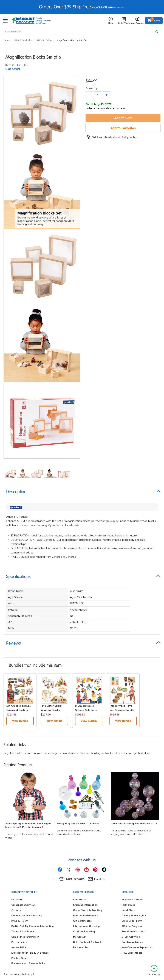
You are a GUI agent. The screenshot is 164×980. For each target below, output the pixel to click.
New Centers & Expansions (137, 947)
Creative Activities (132, 942)
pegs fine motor (13, 753)
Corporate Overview (23, 905)
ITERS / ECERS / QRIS (134, 915)
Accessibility (19, 947)
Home (7, 40)
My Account (80, 937)
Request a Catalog (132, 900)
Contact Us (80, 900)
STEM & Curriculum (23, 40)
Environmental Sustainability (28, 963)
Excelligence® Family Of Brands (30, 953)
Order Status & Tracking (87, 910)
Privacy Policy (19, 921)
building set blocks (102, 753)
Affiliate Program (132, 926)
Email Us (99, 879)
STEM (39, 40)
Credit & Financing (84, 931)
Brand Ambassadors (134, 931)
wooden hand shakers (76, 753)
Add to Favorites (123, 128)
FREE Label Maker (132, 953)
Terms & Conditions (23, 931)
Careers (16, 910)
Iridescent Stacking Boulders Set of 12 (134, 823)
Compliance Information (25, 937)
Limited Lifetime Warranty (27, 915)
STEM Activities (131, 937)
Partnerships (19, 942)
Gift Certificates (82, 921)
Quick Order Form (132, 921)
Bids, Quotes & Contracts (88, 942)
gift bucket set (142, 753)
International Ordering (86, 926)
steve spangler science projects (43, 753)
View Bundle (20, 721)
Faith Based (128, 905)
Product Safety (20, 958)
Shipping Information (85, 905)
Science (50, 40)
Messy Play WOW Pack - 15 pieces (78, 823)
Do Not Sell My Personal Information (32, 926)
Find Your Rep (81, 947)
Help (111, 21)
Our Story (17, 900)
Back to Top (154, 970)
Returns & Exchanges (85, 915)
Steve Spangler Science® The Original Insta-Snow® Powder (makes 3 (29, 825)
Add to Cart (123, 118)
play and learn (123, 753)
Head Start (128, 910)
